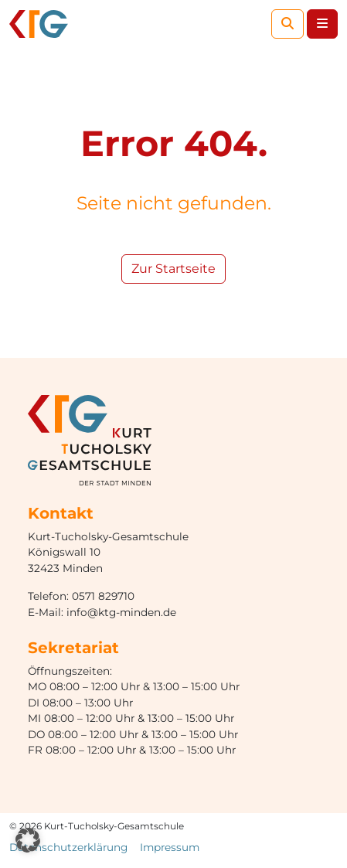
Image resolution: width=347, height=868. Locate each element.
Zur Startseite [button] (173, 269)
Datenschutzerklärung (68, 847)
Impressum (170, 847)
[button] (28, 840)
